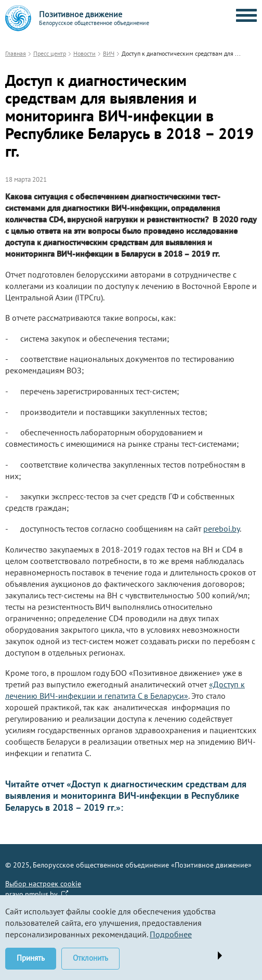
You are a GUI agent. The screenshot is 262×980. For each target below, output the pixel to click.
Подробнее (171, 934)
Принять (31, 958)
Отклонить (90, 958)
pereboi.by (221, 529)
